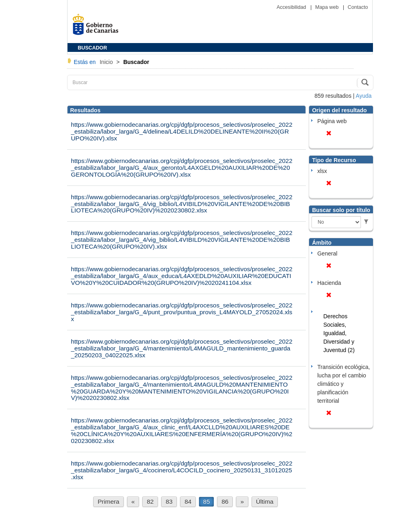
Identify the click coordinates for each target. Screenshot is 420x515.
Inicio (107, 62)
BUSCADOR (93, 48)
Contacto (358, 7)
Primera (109, 502)
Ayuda (364, 96)
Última (265, 502)
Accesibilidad (292, 7)
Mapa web (328, 7)
